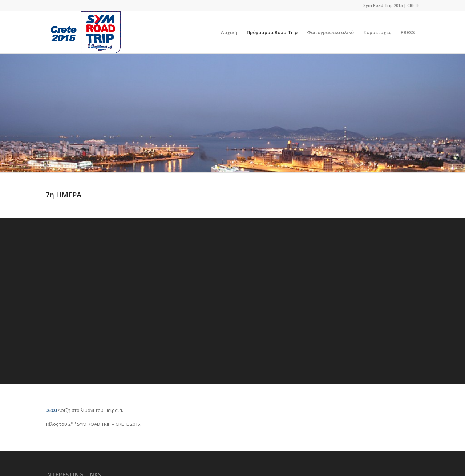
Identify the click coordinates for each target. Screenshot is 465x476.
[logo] (83, 32)
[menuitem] (229, 32)
